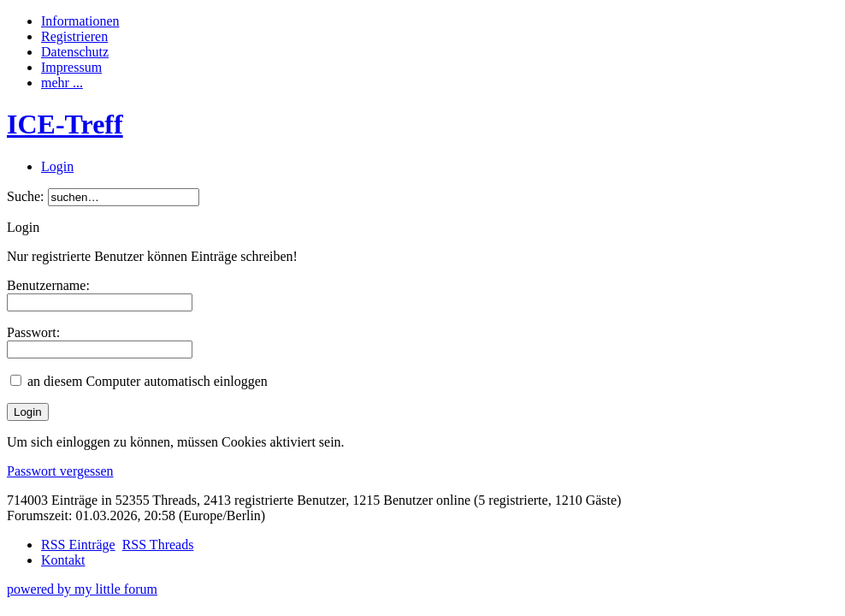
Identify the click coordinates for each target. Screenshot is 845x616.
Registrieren (74, 36)
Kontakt (63, 560)
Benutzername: (48, 285)
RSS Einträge (78, 545)
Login (57, 166)
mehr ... (62, 83)
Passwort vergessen (60, 471)
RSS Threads (158, 545)
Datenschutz (75, 52)
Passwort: (33, 332)
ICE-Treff (65, 124)
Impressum (71, 67)
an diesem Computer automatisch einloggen (148, 381)
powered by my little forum (82, 589)
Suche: (26, 196)
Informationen (80, 21)
